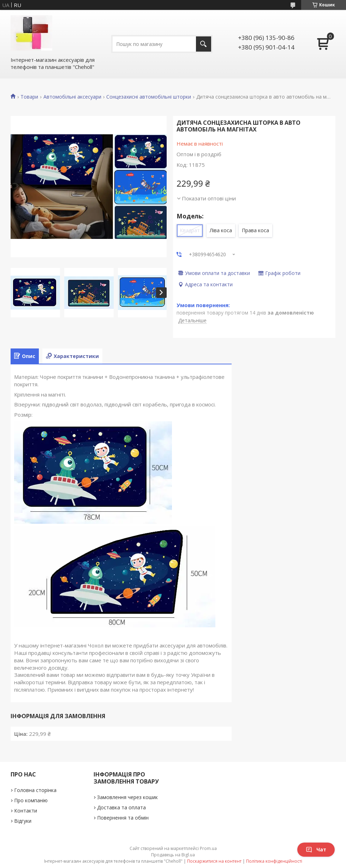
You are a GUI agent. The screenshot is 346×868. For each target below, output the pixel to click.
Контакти (26, 811)
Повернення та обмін (123, 818)
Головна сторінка (35, 790)
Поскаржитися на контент (214, 861)
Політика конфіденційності (274, 861)
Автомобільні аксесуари (72, 97)
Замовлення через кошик (127, 797)
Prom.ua (208, 848)
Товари (29, 97)
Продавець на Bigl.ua (173, 855)
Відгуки (23, 821)
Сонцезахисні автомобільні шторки (149, 97)
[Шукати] (204, 44)
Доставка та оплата (121, 807)
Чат (316, 849)
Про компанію (31, 800)
